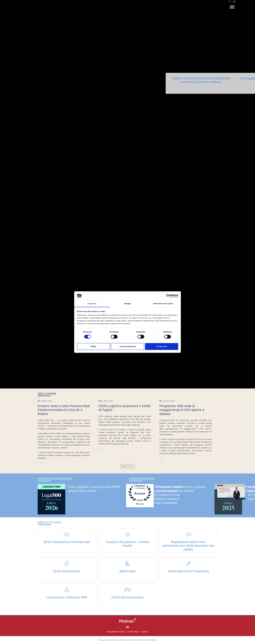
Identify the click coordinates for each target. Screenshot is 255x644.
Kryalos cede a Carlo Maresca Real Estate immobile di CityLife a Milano (201, 86)
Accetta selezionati (127, 347)
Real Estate (127, 570)
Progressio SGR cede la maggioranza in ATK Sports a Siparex (182, 409)
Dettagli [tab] (128, 304)
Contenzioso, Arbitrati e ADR (67, 597)
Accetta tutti (162, 347)
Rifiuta (93, 347)
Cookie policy (133, 632)
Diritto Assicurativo (67, 570)
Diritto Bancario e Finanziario (188, 570)
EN (234, 2)
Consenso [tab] (92, 304)
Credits (145, 632)
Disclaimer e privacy (116, 632)
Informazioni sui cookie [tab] (163, 304)
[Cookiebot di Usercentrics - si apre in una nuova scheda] (168, 296)
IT (230, 2)
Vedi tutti (128, 467)
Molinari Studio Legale (128, 7)
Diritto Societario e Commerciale (67, 541)
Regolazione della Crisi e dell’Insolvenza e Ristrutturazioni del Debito (188, 545)
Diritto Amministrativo (127, 597)
